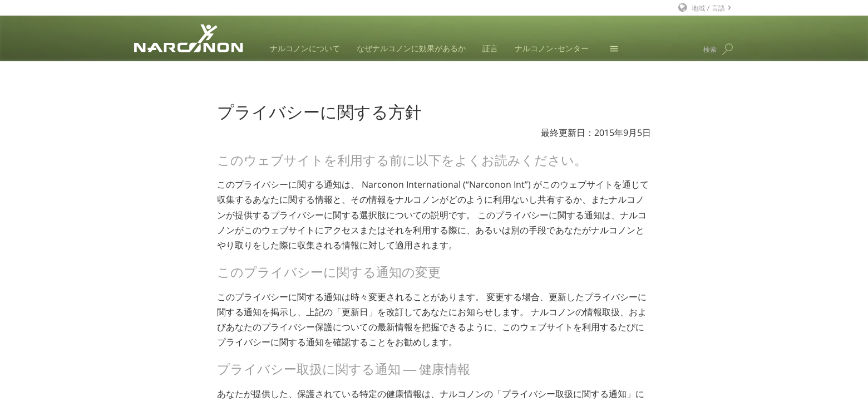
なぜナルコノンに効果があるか (411, 48)
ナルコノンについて (305, 48)
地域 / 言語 (708, 8)
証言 (490, 48)
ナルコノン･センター (552, 48)
